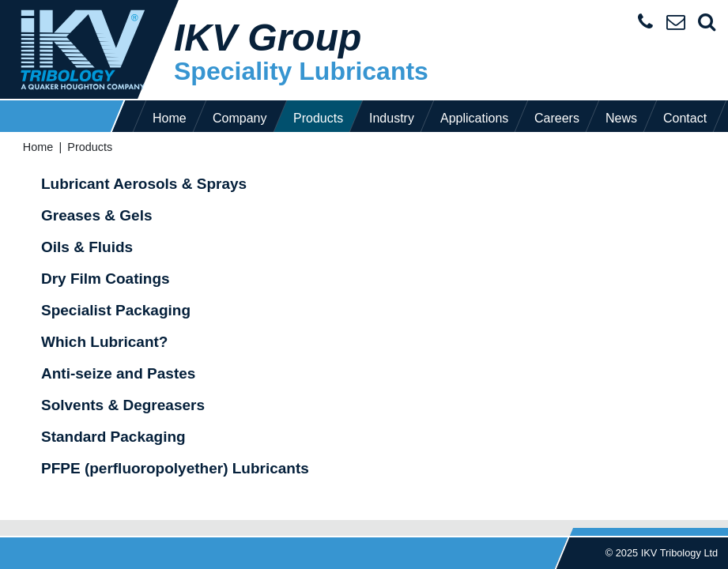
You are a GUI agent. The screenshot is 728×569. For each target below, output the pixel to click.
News (621, 118)
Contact (685, 118)
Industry (392, 118)
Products (318, 118)
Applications (474, 118)
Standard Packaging (113, 437)
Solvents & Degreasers (123, 405)
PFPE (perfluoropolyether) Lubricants (175, 468)
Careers (557, 118)
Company (240, 118)
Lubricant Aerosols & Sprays (144, 184)
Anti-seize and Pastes (118, 373)
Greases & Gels (96, 215)
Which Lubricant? (104, 342)
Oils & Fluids (87, 247)
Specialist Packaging (116, 310)
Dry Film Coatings (106, 279)
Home (170, 118)
